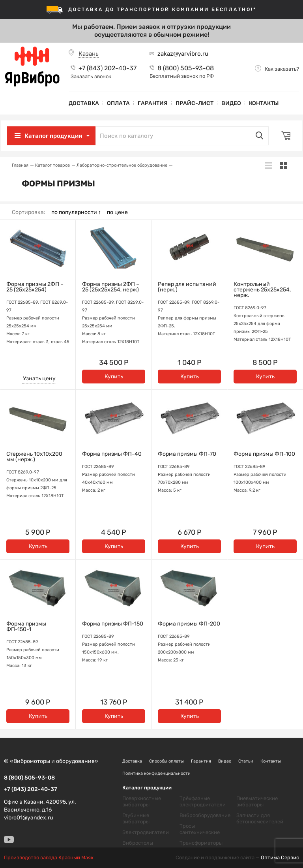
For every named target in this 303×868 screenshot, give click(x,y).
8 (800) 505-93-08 (186, 68)
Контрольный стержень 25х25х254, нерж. (262, 290)
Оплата (118, 103)
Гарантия (153, 103)
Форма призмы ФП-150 (113, 624)
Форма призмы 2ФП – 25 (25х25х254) (35, 287)
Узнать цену (39, 379)
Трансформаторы (201, 843)
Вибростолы (138, 843)
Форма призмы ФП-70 (187, 454)
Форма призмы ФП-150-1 (26, 627)
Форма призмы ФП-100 (264, 454)
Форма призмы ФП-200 (189, 624)
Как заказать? (282, 69)
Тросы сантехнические (200, 829)
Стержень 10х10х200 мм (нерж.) (34, 457)
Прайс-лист (195, 103)
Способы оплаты (166, 761)
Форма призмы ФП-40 (112, 454)
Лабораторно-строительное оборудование (122, 165)
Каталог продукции (56, 136)
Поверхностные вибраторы (142, 801)
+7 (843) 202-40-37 (108, 68)
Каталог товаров (52, 165)
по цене (117, 212)
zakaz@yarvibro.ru (183, 54)
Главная (20, 165)
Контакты (264, 103)
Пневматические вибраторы (257, 801)
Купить (114, 377)
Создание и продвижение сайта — (237, 858)
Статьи (246, 761)
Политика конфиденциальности (156, 773)
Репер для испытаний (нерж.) (187, 287)
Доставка (84, 103)
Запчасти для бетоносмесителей (260, 818)
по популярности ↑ (76, 212)
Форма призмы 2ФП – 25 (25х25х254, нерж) (111, 287)
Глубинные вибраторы (136, 818)
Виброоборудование (205, 815)
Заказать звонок (91, 76)
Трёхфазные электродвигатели (203, 801)
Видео (231, 103)
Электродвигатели (146, 832)
